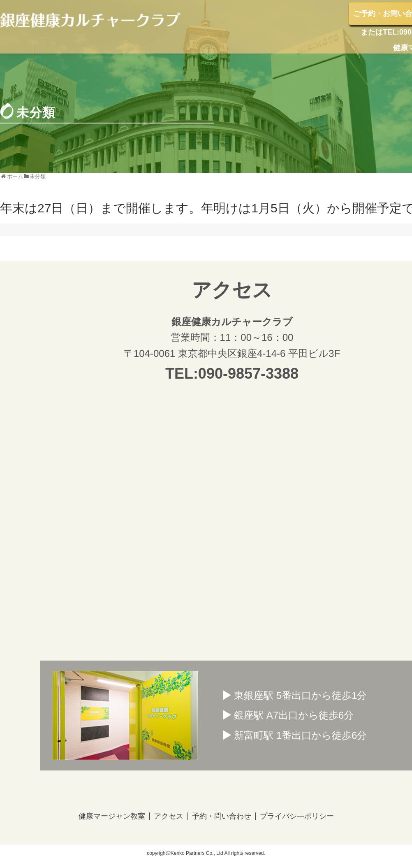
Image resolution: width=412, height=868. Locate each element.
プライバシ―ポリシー (296, 816)
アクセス (168, 816)
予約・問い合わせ (221, 816)
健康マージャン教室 (111, 816)
